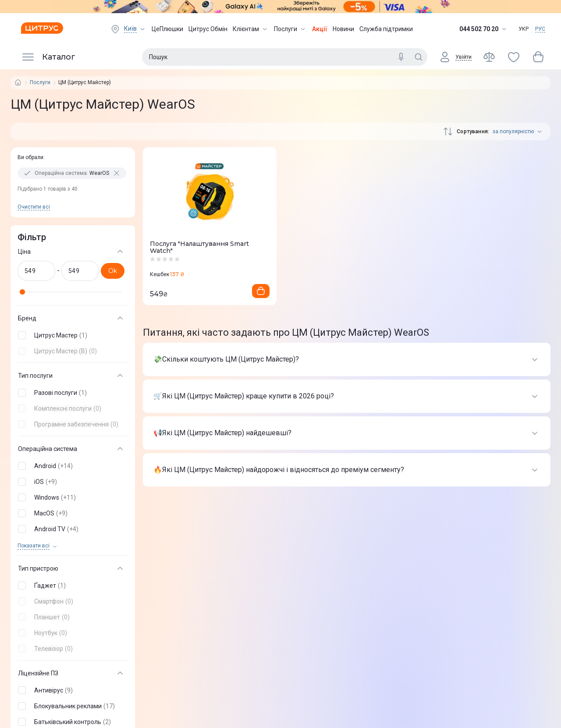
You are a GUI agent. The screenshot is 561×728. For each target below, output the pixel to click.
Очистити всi (34, 207)
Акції (320, 29)
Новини (343, 29)
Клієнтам (251, 29)
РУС (540, 29)
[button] (71, 335)
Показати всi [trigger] (34, 546)
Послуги (290, 29)
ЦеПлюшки (167, 29)
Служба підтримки (386, 29)
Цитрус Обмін (208, 29)
